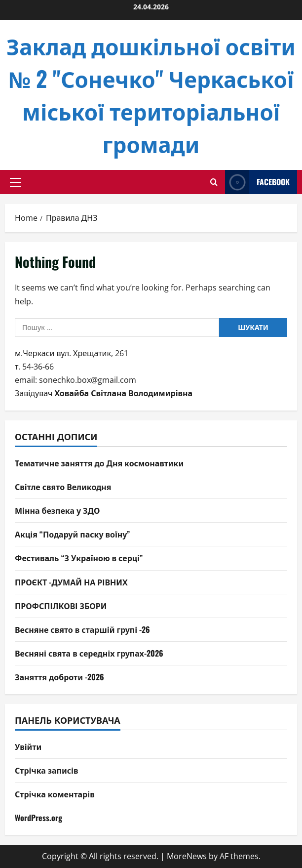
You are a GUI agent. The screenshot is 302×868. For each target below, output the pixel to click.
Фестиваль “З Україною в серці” (79, 558)
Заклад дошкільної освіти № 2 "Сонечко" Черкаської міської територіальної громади (151, 95)
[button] (16, 182)
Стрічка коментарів (55, 794)
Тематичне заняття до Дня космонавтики (99, 463)
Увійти (28, 746)
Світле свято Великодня (63, 487)
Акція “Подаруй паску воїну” (72, 534)
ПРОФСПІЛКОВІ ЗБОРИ (61, 606)
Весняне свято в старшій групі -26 (82, 629)
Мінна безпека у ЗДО (57, 510)
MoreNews (187, 856)
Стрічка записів (47, 770)
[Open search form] (214, 182)
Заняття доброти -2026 (59, 677)
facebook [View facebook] (257, 182)
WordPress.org (38, 818)
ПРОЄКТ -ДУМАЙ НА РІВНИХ (71, 582)
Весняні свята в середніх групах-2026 (89, 653)
